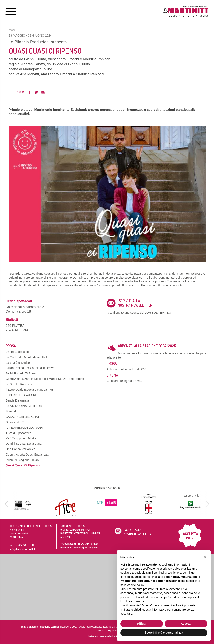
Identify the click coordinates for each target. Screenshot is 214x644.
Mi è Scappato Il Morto (21, 438)
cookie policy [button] (136, 585)
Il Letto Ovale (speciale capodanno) (29, 390)
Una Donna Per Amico (20, 449)
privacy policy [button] (171, 569)
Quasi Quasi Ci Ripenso (23, 465)
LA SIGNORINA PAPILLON (24, 406)
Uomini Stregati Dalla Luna (24, 444)
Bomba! (11, 411)
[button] (205, 557)
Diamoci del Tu (16, 422)
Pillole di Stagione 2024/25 (23, 460)
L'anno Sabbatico (17, 352)
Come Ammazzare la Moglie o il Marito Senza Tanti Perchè (45, 379)
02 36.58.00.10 (24, 545)
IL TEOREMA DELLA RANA (24, 428)
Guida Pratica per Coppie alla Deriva (30, 368)
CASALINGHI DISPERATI (23, 417)
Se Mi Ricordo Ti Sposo (21, 373)
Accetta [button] (186, 624)
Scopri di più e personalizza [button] (164, 633)
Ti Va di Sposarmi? (18, 433)
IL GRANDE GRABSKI (21, 395)
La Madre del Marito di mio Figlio (27, 357)
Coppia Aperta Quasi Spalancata (27, 455)
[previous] (7, 504)
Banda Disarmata (17, 400)
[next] (207, 504)
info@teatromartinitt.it (22, 549)
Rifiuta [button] (142, 624)
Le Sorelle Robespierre (21, 384)
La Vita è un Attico (18, 363)
